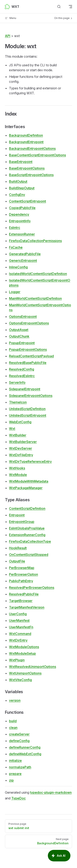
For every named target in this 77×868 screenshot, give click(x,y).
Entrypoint (17, 515)
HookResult (18, 548)
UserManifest (19, 620)
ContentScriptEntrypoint (28, 201)
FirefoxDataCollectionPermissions (35, 241)
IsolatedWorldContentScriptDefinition (38, 274)
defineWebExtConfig (25, 754)
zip (11, 780)
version (15, 700)
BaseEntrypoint (21, 162)
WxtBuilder (18, 435)
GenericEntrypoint (23, 261)
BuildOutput (18, 181)
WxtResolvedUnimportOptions (33, 667)
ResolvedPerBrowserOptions (32, 588)
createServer (19, 734)
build (13, 721)
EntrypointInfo (20, 221)
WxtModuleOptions (24, 647)
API (8, 36)
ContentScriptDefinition (27, 508)
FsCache (16, 247)
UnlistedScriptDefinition (27, 409)
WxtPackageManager (26, 488)
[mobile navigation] (70, 7)
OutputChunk (19, 336)
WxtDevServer (21, 448)
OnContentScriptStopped (29, 555)
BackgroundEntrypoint (26, 142)
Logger (15, 292)
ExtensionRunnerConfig (27, 535)
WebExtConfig (20, 422)
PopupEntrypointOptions (28, 349)
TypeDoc (18, 798)
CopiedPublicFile (22, 208)
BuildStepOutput (22, 188)
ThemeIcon (18, 402)
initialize (15, 761)
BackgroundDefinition (26, 135)
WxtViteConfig (20, 680)
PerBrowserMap (22, 568)
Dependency (19, 214)
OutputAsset (19, 330)
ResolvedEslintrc (22, 376)
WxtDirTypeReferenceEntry (30, 461)
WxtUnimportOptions (25, 673)
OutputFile (17, 561)
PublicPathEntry (21, 581)
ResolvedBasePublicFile (28, 363)
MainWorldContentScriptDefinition (35, 298)
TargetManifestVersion (27, 607)
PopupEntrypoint (22, 343)
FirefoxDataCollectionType (30, 541)
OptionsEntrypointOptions (29, 323)
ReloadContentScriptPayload (31, 356)
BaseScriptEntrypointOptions (31, 175)
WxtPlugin (17, 660)
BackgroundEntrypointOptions (32, 148)
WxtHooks (17, 468)
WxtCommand (20, 634)
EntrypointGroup (22, 522)
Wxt (12, 429)
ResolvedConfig (22, 369)
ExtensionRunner (22, 234)
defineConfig (19, 741)
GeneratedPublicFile (25, 254)
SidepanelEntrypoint (25, 389)
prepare (15, 774)
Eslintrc (15, 228)
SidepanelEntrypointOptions (31, 396)
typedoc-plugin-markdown (51, 792)
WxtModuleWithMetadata (29, 481)
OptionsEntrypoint (23, 317)
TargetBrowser (21, 601)
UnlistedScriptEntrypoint (28, 415)
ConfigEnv (17, 195)
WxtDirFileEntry (21, 455)
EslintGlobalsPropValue (27, 528)
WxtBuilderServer (23, 442)
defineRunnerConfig (25, 747)
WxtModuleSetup (22, 653)
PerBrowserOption (24, 574)
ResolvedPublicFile (24, 594)
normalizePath (20, 767)
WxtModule (18, 475)
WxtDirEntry (18, 640)
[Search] (59, 7)
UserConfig (18, 614)
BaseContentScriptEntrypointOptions (37, 155)
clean (13, 728)
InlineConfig (18, 267)
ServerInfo (17, 382)
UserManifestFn (21, 627)
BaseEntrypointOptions (27, 168)
